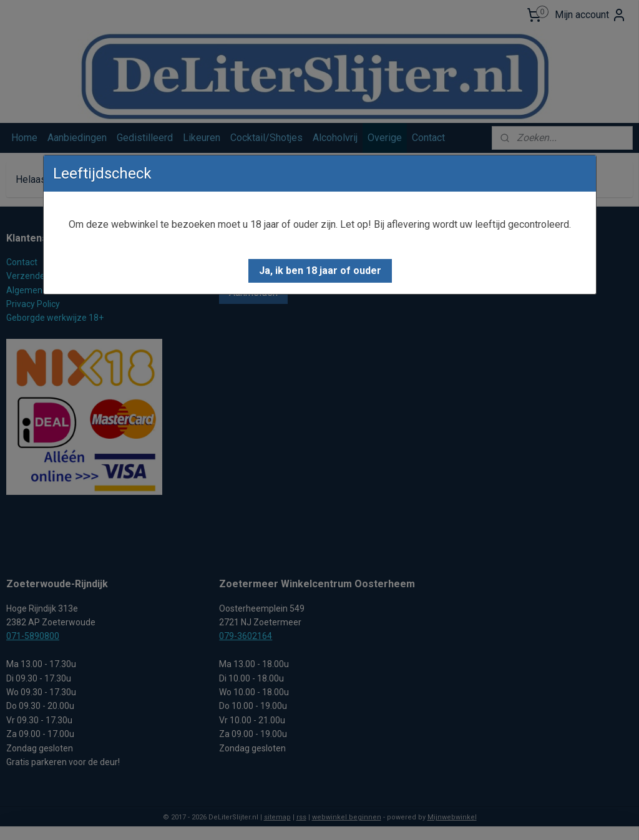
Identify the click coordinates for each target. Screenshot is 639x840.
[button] (320, 271)
